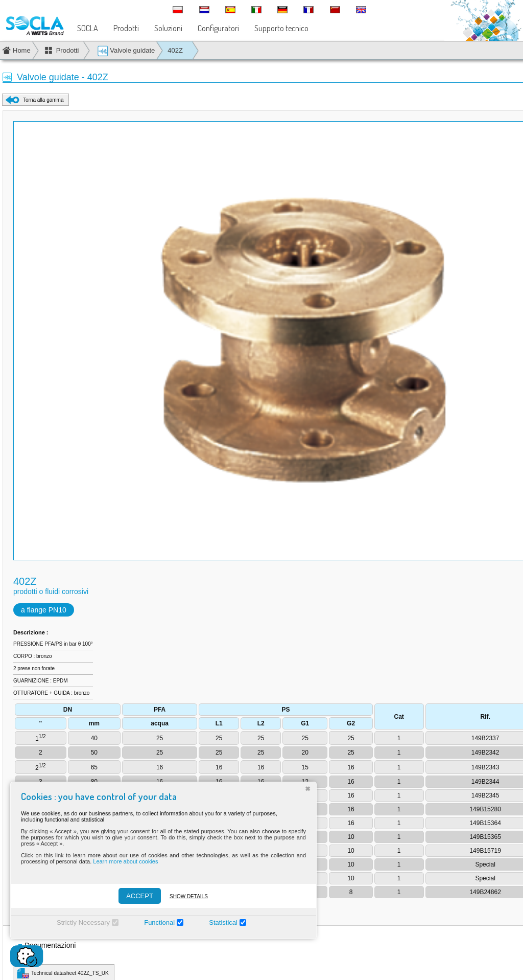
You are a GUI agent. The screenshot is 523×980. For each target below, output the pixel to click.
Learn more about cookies (125, 861)
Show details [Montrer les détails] (189, 896)
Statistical (223, 922)
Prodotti (126, 28)
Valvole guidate (126, 51)
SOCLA (88, 28)
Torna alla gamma (43, 100)
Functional (159, 922)
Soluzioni (168, 28)
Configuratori (218, 28)
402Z (175, 50)
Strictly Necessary (83, 922)
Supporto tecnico (281, 28)
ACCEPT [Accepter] (140, 896)
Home (22, 50)
